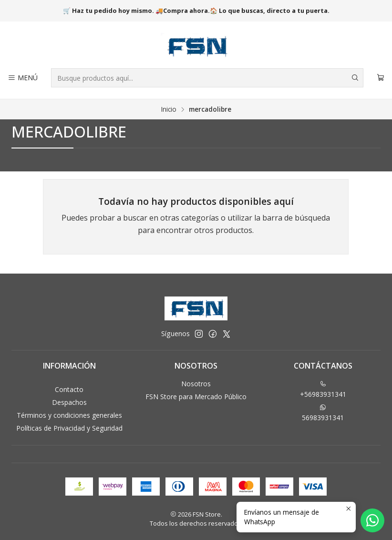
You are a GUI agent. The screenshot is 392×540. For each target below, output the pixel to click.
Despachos (69, 402)
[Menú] (23, 78)
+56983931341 (323, 390)
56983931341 (323, 413)
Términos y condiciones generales (69, 415)
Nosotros (196, 384)
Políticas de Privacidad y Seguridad (69, 428)
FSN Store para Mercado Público (196, 397)
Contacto (69, 389)
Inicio (169, 109)
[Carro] (381, 78)
